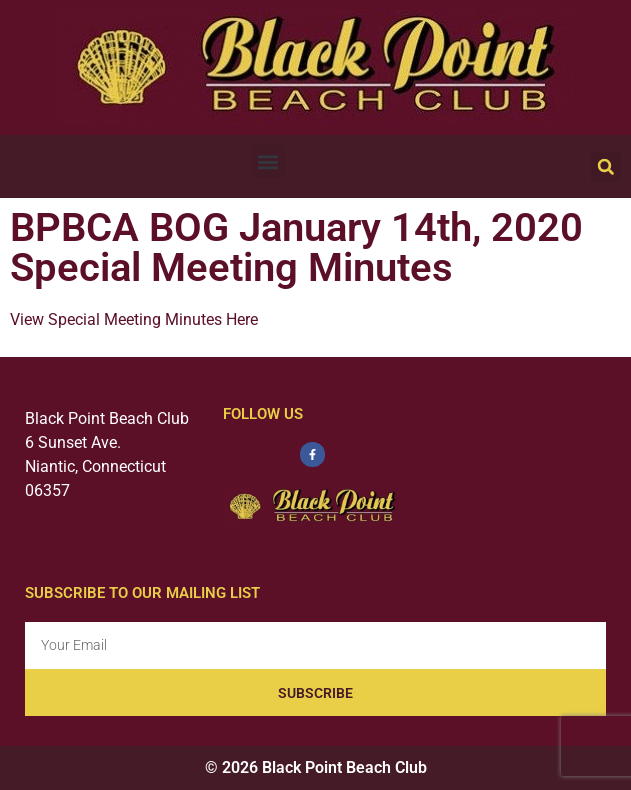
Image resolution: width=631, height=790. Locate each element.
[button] (268, 161)
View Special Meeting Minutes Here (134, 319)
